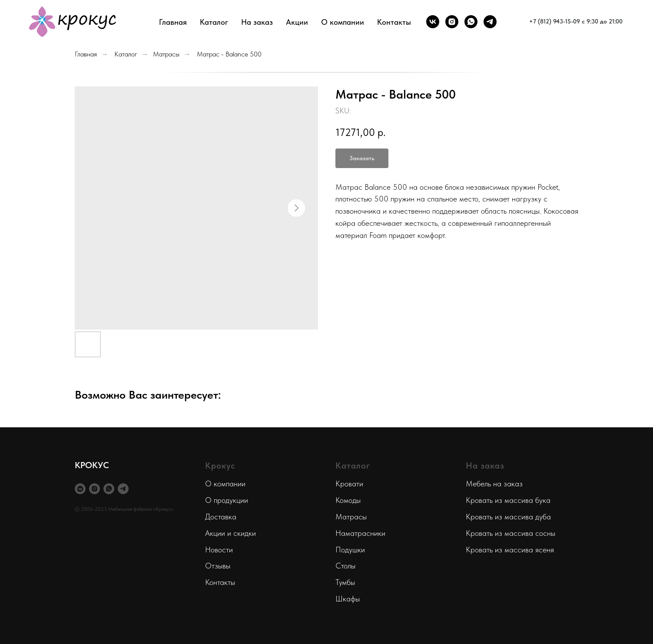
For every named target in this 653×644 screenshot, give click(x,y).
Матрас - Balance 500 (229, 54)
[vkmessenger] (80, 489)
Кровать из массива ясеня (510, 550)
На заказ (257, 22)
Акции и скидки (230, 533)
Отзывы (218, 566)
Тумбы (345, 582)
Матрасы (166, 54)
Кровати (349, 484)
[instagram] (452, 22)
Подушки (350, 550)
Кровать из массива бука (508, 500)
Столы (345, 566)
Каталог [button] (214, 22)
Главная (173, 22)
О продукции (227, 500)
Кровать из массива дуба (508, 517)
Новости (219, 550)
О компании (225, 484)
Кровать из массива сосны (510, 533)
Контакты (394, 22)
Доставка (221, 517)
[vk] (433, 22)
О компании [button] (343, 22)
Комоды (348, 500)
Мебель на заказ (494, 484)
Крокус (220, 466)
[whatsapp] (471, 22)
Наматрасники (360, 533)
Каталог (126, 54)
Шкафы (348, 599)
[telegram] (490, 22)
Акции (297, 22)
